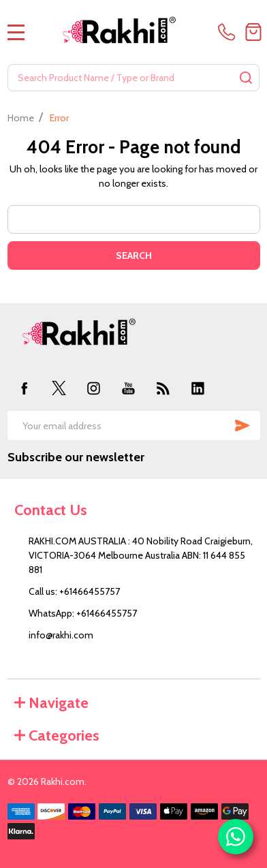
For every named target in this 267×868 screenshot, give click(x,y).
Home (21, 118)
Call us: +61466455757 (74, 591)
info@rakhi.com (61, 635)
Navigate (51, 703)
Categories (57, 735)
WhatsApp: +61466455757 (83, 613)
